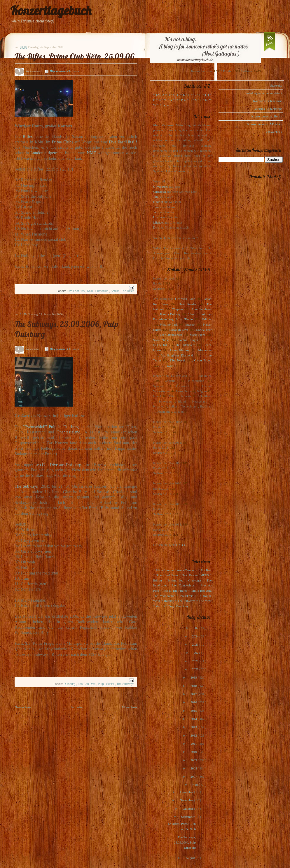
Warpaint (178, 309)
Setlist (115, 291)
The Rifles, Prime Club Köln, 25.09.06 (75, 56)
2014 (194, 719)
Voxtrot (160, 606)
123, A (160, 95)
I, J (207, 95)
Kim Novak (178, 360)
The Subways (26, 486)
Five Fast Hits (76, 291)
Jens (156, 212)
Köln (90, 291)
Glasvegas (195, 580)
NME (91, 153)
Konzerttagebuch (51, 11)
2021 (196, 661)
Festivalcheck (273, 132)
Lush (170, 366)
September (188, 817)
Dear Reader (187, 304)
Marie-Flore (197, 335)
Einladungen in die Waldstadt (263, 93)
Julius (157, 197)
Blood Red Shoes (167, 575)
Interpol (190, 324)
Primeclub (102, 291)
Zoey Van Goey (178, 606)
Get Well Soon (185, 299)
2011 (194, 744)
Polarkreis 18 (189, 596)
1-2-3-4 (181, 545)
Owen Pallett (203, 360)
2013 (194, 727)
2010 (194, 752)
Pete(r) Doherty (170, 314)
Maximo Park (169, 324)
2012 (194, 735)
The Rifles (128, 291)
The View (205, 601)
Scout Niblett (162, 340)
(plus (191, 314)
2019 (194, 677)
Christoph (159, 191)
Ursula (157, 217)
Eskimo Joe (175, 580)
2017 (194, 694)
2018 (194, 686)
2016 (194, 702)
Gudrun (158, 202)
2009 (194, 760)
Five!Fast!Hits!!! (123, 142)
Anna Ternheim (201, 309)
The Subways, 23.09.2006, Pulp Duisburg (185, 842)
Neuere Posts (23, 707)
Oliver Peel (160, 187)
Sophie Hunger (188, 340)
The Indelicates (185, 345)
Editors (207, 319)
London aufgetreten (47, 153)
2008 (194, 768)
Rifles (28, 136)
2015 (194, 711)
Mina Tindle (184, 319)
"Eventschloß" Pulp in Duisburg (51, 427)
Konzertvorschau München (265, 124)
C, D (176, 95)
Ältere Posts (129, 707)
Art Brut (206, 570)
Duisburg (70, 684)
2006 (196, 785)
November (187, 800)
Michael (158, 222)
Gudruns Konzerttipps (268, 109)
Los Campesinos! (171, 335)
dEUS (205, 575)
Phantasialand (69, 432)
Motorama (205, 350)
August (191, 858)
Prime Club (62, 142)
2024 (196, 636)
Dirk (156, 227)
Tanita (157, 207)
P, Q (184, 100)
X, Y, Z (164, 105)
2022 (197, 653)
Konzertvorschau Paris (268, 101)
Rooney (169, 601)
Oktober (188, 809)
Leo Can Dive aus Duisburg (58, 465)
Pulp (101, 684)
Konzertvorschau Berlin (267, 116)
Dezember (187, 792)
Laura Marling (180, 350)
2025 (197, 628)
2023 (196, 644)
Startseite (77, 707)
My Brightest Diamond (177, 355)
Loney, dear (204, 330)
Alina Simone (164, 570)
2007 (194, 776)
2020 (196, 669)
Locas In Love (179, 330)
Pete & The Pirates (175, 591)
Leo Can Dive (87, 684)
